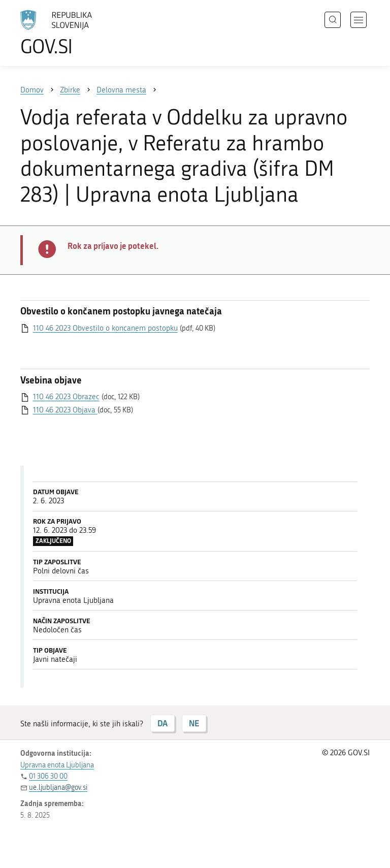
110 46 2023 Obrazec (66, 397)
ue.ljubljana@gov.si (58, 787)
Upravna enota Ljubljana (57, 765)
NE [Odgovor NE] (194, 723)
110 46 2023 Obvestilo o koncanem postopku (105, 328)
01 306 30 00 (48, 776)
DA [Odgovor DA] (162, 723)
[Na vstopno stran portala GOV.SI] (71, 33)
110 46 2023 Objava (65, 410)
